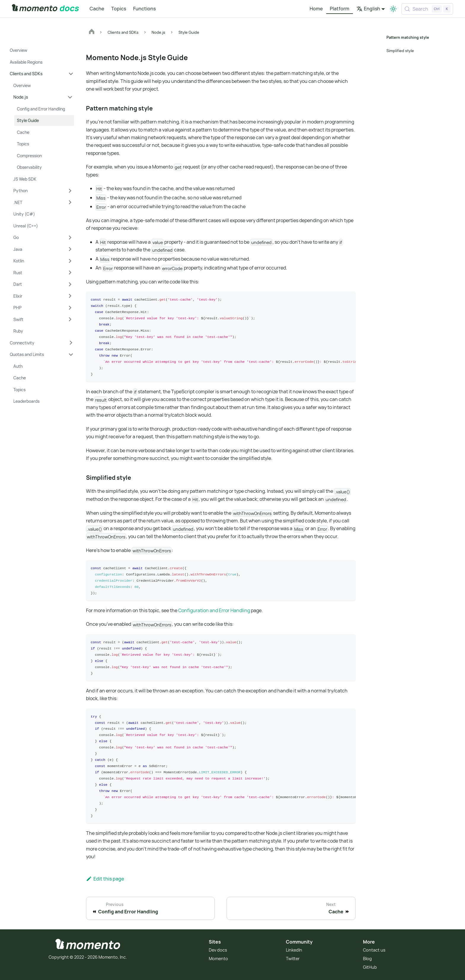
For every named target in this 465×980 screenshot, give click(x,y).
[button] (42, 74)
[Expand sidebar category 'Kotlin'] (70, 261)
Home (316, 9)
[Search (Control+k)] (427, 9)
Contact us (374, 949)
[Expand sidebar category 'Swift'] (70, 320)
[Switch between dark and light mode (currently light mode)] (393, 9)
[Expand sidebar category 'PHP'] (70, 308)
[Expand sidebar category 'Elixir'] (70, 296)
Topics (119, 9)
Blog (367, 957)
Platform (340, 9)
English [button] (368, 9)
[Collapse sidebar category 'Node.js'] (70, 97)
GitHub (370, 966)
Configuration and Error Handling (214, 610)
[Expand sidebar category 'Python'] (70, 191)
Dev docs (218, 949)
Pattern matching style (407, 37)
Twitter (293, 957)
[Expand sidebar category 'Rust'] (70, 273)
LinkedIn (294, 949)
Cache (97, 9)
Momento (218, 957)
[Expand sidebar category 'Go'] (70, 238)
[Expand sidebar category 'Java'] (70, 249)
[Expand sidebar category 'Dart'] (70, 284)
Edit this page (105, 878)
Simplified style (400, 51)
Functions (144, 9)
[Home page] (92, 32)
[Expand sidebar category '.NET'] (70, 203)
